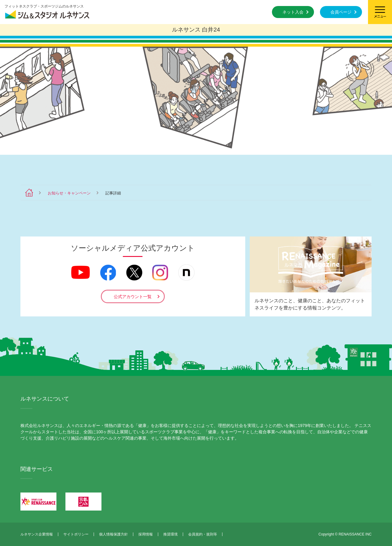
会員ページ (341, 12)
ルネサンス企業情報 (37, 534)
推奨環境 (170, 534)
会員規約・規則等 (203, 534)
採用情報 (146, 534)
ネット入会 (293, 12)
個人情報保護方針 (113, 534)
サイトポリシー (76, 534)
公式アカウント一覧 (133, 297)
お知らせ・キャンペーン (69, 193)
